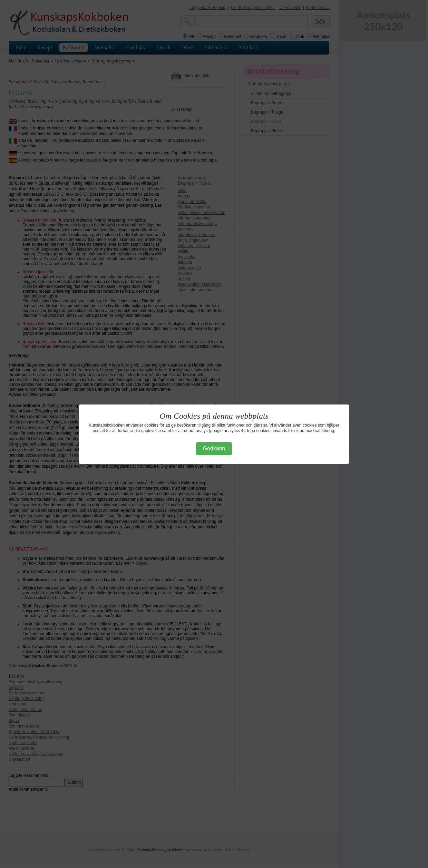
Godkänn (214, 448)
